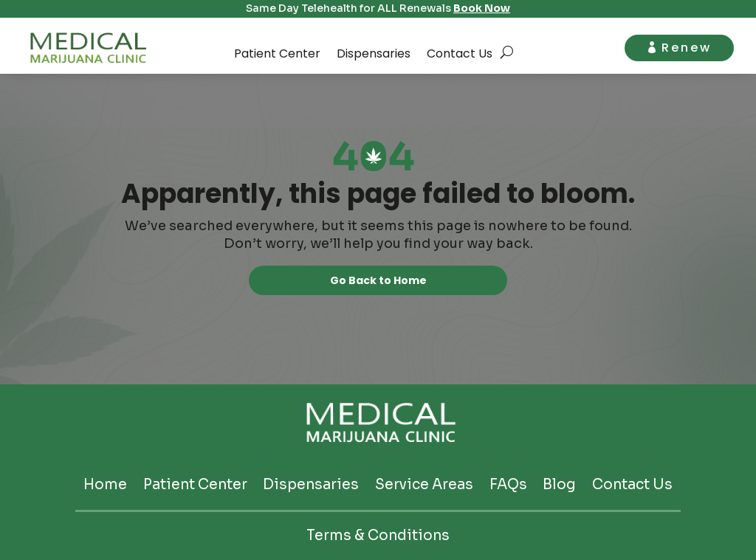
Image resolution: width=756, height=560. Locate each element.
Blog (559, 485)
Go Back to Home (378, 280)
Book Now (482, 8)
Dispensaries (374, 53)
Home (105, 485)
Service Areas (424, 485)
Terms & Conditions (378, 536)
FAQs (508, 485)
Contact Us (460, 53)
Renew (687, 48)
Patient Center (277, 53)
